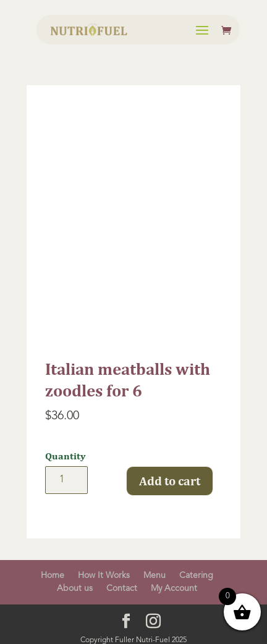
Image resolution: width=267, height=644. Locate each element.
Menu (155, 575)
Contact (122, 588)
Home (53, 575)
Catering (196, 575)
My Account (174, 588)
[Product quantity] (66, 480)
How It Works (104, 575)
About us (75, 588)
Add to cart (170, 481)
